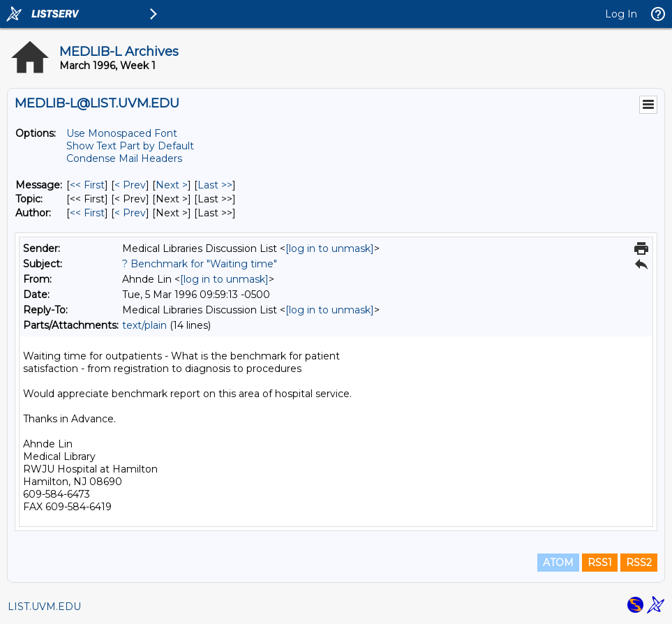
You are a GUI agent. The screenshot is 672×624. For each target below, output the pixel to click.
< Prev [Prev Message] (130, 185)
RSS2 (639, 563)
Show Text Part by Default (130, 146)
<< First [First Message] (87, 185)
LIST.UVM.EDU (44, 607)
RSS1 (600, 563)
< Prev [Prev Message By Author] (130, 213)
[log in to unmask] (330, 248)
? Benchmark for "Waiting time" (200, 264)
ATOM (558, 563)
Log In (621, 14)
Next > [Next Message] (172, 185)
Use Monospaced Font (122, 133)
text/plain (144, 325)
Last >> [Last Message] (215, 185)
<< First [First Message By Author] (87, 213)
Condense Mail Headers (124, 158)
